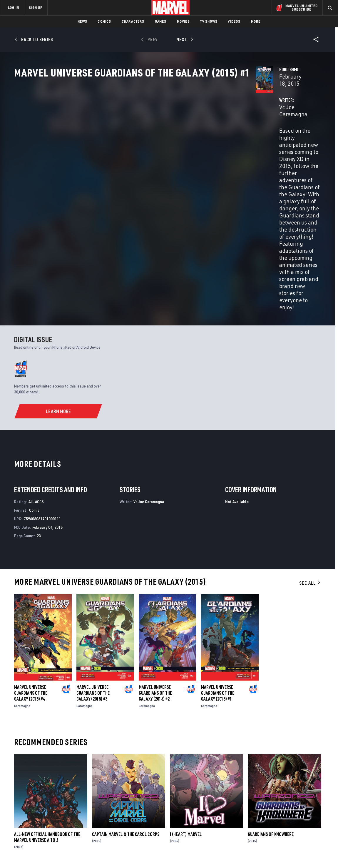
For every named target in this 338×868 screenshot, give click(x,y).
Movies (183, 21)
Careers (56, 806)
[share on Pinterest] (300, 817)
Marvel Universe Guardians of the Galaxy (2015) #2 (155, 586)
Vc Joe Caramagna (133, 139)
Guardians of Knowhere (271, 727)
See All (310, 476)
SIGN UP (36, 8)
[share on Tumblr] (316, 804)
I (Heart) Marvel (186, 727)
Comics (104, 21)
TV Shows (209, 21)
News (82, 21)
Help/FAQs (58, 798)
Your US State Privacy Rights (97, 854)
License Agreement (234, 854)
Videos (234, 21)
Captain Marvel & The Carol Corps (126, 727)
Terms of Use (31, 854)
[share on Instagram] (300, 804)
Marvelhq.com (118, 806)
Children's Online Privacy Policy (188, 854)
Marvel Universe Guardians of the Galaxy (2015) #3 (93, 586)
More (256, 21)
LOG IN (14, 8)
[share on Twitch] (316, 817)
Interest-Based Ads (270, 854)
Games (161, 21)
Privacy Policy (57, 854)
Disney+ (112, 798)
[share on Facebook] (268, 804)
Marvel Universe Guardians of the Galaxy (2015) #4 (31, 586)
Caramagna (22, 598)
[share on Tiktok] (267, 829)
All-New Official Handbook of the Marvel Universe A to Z (47, 730)
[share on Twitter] (284, 804)
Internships (60, 815)
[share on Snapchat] (284, 817)
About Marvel (62, 789)
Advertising (116, 789)
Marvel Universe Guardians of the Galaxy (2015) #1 (218, 586)
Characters (133, 21)
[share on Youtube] (267, 817)
